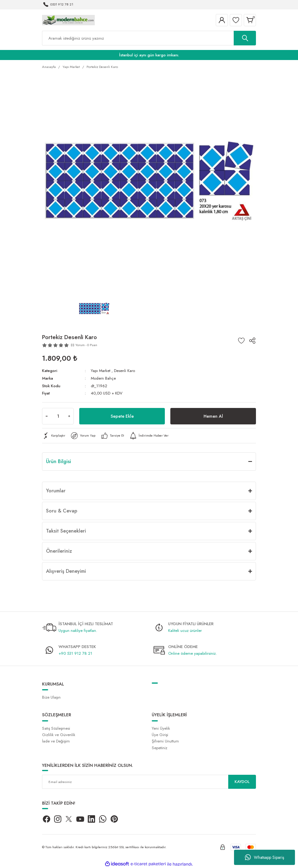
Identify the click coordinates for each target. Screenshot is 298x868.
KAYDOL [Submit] (242, 781)
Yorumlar (56, 490)
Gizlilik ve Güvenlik (59, 734)
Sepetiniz (160, 747)
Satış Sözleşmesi (56, 728)
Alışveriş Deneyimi (66, 570)
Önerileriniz (59, 550)
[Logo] (68, 20)
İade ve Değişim (56, 741)
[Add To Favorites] (241, 341)
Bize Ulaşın (51, 697)
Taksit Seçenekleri (66, 530)
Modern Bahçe (104, 378)
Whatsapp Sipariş (265, 857)
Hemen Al (213, 416)
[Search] (149, 38)
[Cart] (250, 20)
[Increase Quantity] (69, 416)
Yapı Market (101, 371)
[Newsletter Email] (149, 781)
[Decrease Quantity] (47, 416)
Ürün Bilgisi (59, 461)
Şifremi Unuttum (165, 741)
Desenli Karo (125, 371)
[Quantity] (58, 416)
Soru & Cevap (62, 510)
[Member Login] (222, 20)
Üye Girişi (160, 734)
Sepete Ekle (122, 416)
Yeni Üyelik (161, 728)
